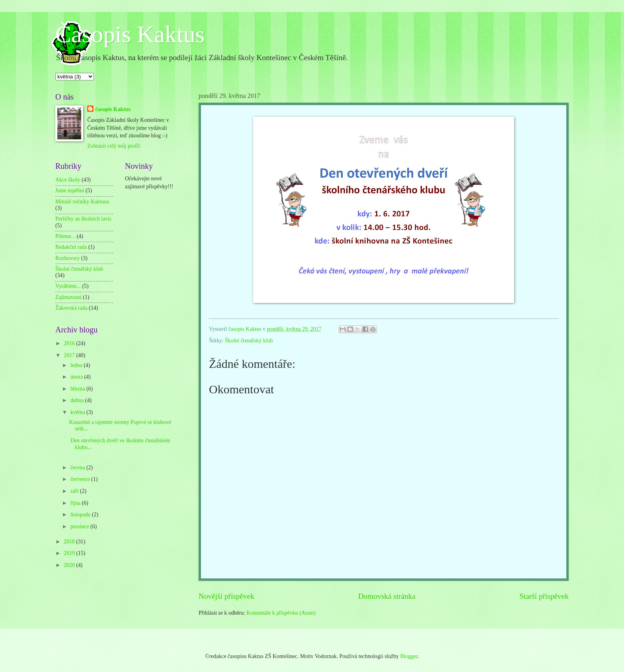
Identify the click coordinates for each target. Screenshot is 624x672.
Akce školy (68, 180)
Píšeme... (65, 236)
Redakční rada (71, 247)
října (76, 503)
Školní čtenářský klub (249, 341)
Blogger (409, 656)
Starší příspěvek (544, 596)
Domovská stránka (387, 596)
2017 (70, 355)
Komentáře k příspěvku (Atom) (281, 613)
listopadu (81, 515)
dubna (78, 400)
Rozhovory (67, 258)
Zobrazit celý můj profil (113, 146)
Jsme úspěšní (70, 190)
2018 (70, 542)
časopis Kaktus (113, 109)
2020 (70, 565)
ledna (77, 365)
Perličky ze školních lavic (84, 219)
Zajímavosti (68, 297)
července (81, 479)
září (75, 491)
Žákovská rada (71, 308)
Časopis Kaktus (130, 34)
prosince (80, 526)
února (77, 377)
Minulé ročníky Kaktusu (82, 202)
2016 (70, 343)
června (78, 468)
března (78, 389)
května (78, 412)
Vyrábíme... (68, 286)
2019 (70, 553)
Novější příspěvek (226, 596)
